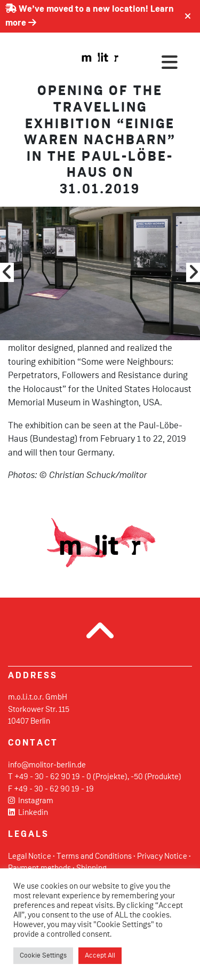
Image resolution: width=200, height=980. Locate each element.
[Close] (188, 17)
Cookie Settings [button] (43, 956)
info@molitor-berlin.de (47, 765)
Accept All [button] (100, 956)
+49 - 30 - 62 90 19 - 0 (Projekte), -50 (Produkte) (98, 777)
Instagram (31, 801)
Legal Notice (30, 857)
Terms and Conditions (94, 857)
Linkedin (28, 813)
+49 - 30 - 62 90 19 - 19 (54, 789)
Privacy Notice (162, 857)
